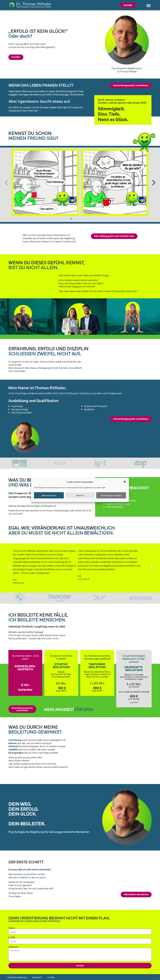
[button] (125, 482)
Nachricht (13, 947)
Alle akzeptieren (49, 495)
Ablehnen (80, 495)
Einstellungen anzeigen (111, 495)
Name (11, 928)
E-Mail (12, 937)
